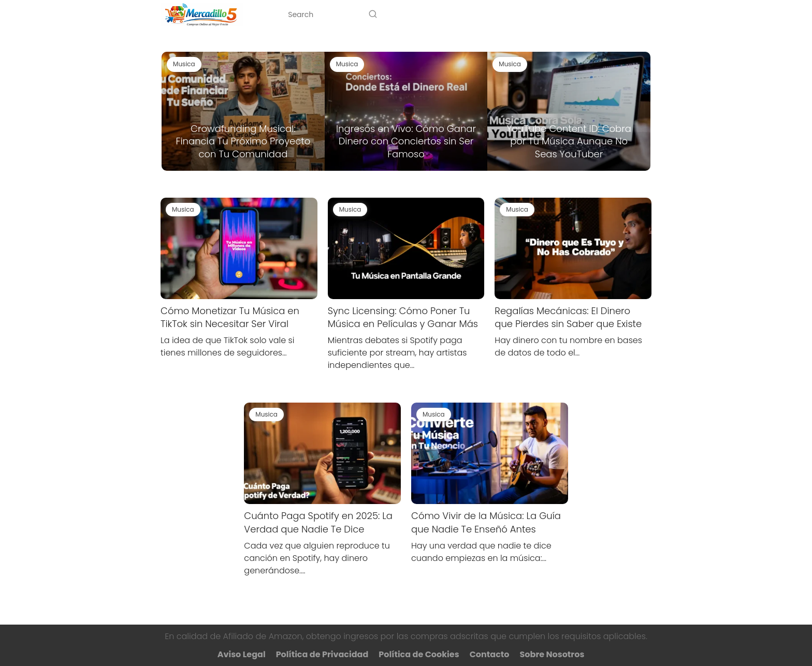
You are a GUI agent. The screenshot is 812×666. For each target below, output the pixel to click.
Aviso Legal (242, 654)
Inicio (433, 14)
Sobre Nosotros (564, 14)
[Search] (373, 14)
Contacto (632, 14)
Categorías (484, 14)
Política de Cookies (419, 654)
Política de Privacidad (322, 654)
